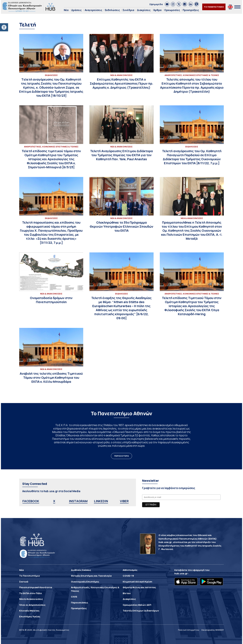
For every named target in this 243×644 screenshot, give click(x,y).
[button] (4, 27)
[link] (167, 4)
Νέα (66, 10)
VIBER (124, 501)
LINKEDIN (101, 501)
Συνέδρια (128, 10)
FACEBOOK (31, 501)
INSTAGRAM (78, 501)
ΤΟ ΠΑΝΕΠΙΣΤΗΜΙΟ (214, 7)
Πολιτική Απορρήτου (189, 630)
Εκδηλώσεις (112, 10)
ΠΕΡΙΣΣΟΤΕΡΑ (122, 456)
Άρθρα (157, 10)
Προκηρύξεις (191, 10)
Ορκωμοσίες (172, 10)
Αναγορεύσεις (93, 10)
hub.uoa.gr (181, 573)
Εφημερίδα (156, 4)
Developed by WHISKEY (213, 630)
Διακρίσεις (144, 10)
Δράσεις (76, 10)
